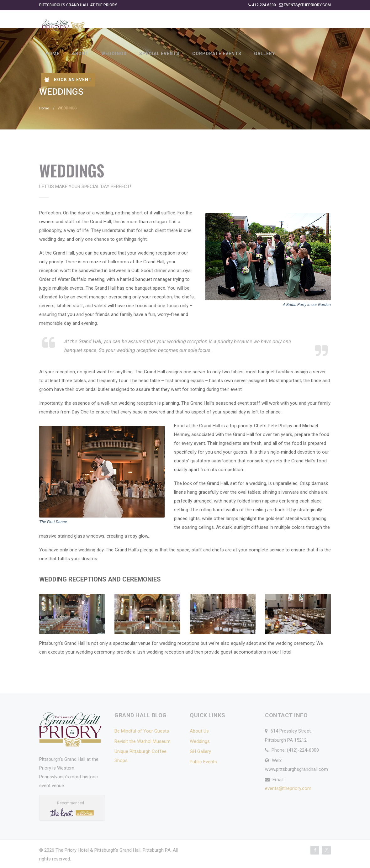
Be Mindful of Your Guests (142, 731)
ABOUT (80, 54)
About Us (199, 731)
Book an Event (68, 80)
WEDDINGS (114, 54)
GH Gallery (200, 751)
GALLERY (264, 54)
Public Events (203, 761)
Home (44, 108)
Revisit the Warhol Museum (143, 741)
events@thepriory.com (288, 788)
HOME (53, 54)
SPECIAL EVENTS (159, 54)
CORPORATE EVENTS (217, 54)
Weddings (200, 741)
